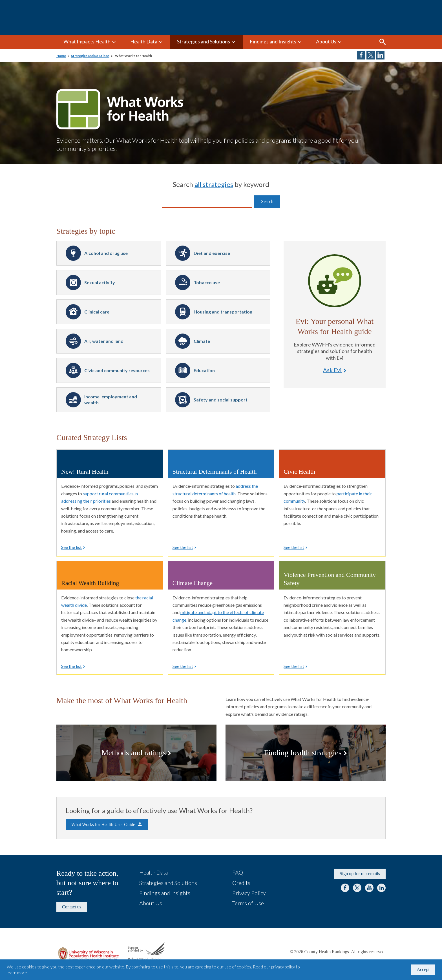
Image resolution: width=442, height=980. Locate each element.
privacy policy (283, 967)
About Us (326, 41)
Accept (423, 969)
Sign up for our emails (360, 874)
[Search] (207, 202)
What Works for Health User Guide (103, 825)
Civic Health (299, 472)
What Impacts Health (87, 41)
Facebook (345, 888)
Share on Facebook (361, 55)
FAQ (238, 872)
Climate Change (193, 583)
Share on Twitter (371, 55)
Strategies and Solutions (204, 41)
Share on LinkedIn (380, 55)
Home (61, 56)
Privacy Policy (249, 893)
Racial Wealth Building (90, 583)
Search (383, 42)
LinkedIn (381, 888)
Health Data (144, 41)
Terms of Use (248, 903)
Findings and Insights (273, 41)
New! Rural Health (85, 472)
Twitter (357, 888)
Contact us (72, 907)
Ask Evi (335, 281)
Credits (241, 883)
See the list (71, 547)
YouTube (369, 888)
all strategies (214, 184)
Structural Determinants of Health (215, 472)
